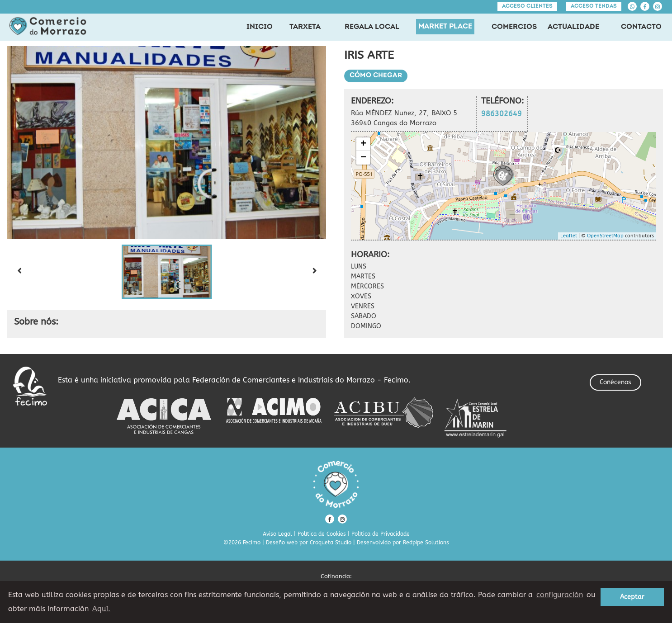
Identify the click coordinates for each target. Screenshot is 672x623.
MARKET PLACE (445, 27)
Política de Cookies (322, 534)
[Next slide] (314, 272)
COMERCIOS (514, 27)
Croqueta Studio (331, 543)
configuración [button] (560, 595)
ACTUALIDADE (573, 27)
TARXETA (305, 27)
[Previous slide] (19, 272)
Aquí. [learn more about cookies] (101, 609)
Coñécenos (615, 382)
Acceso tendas (594, 6)
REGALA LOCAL (372, 27)
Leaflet (569, 236)
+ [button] (363, 144)
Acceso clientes (527, 6)
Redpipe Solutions (426, 543)
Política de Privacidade (381, 534)
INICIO (260, 27)
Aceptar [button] (632, 597)
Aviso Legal (277, 534)
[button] (167, 272)
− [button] (363, 158)
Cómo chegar (376, 76)
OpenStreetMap (605, 236)
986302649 (502, 114)
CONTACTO (641, 27)
